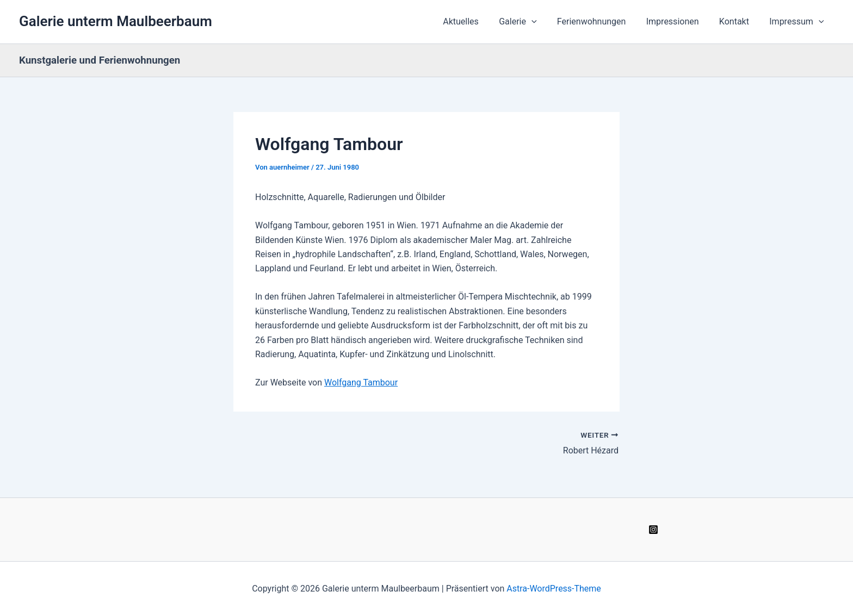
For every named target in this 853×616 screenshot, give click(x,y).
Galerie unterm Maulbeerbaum (116, 21)
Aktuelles (477, 21)
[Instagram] (653, 530)
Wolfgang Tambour (361, 382)
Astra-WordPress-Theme (554, 589)
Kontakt (738, 21)
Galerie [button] (531, 22)
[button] (545, 22)
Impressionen (680, 21)
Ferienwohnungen (601, 21)
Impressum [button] (798, 22)
